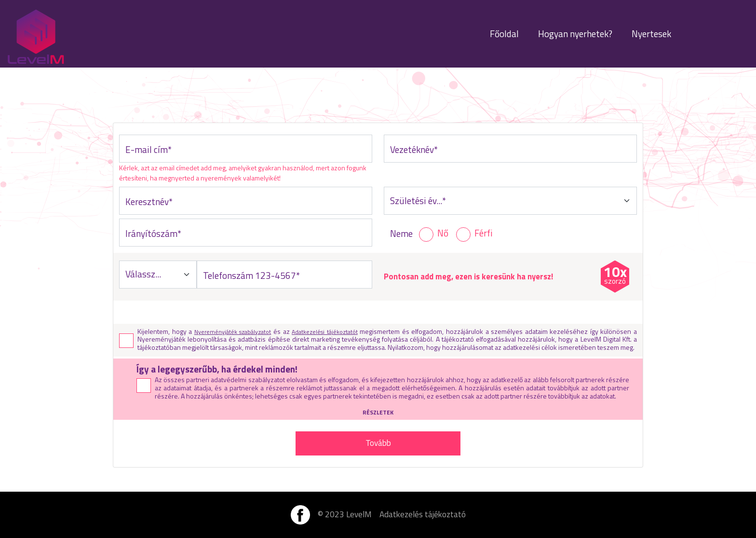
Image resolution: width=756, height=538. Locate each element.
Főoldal (504, 34)
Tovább (378, 443)
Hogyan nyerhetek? (575, 34)
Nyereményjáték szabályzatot (233, 332)
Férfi (484, 233)
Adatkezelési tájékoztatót (325, 332)
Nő (443, 233)
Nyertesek (651, 34)
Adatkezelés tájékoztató (423, 515)
